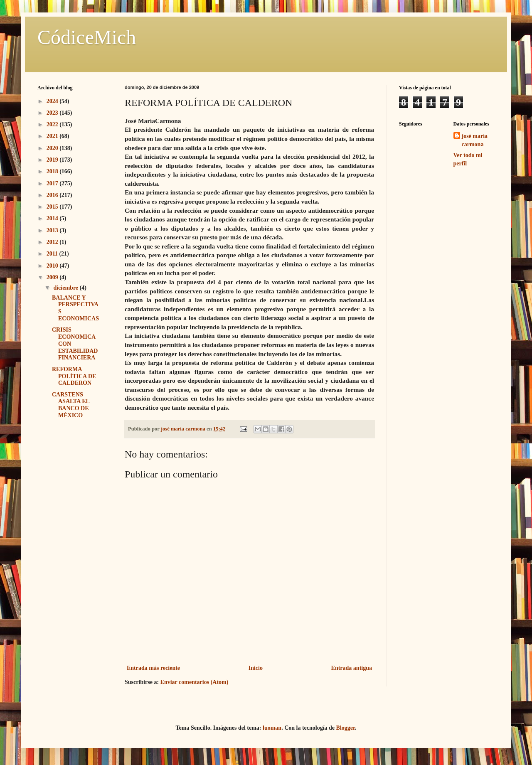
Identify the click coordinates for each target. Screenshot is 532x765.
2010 (53, 266)
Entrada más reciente (153, 668)
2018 (53, 171)
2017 (53, 183)
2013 (53, 230)
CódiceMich (87, 37)
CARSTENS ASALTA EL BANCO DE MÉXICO (71, 405)
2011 (53, 254)
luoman (272, 728)
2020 (53, 148)
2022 (53, 124)
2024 (53, 101)
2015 (53, 207)
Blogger (346, 728)
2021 (53, 136)
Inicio (256, 668)
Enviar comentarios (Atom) (195, 682)
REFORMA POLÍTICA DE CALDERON (74, 376)
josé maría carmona (475, 140)
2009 (53, 277)
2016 (53, 195)
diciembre (66, 288)
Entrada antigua (352, 668)
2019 (53, 160)
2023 (53, 113)
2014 (53, 218)
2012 (53, 242)
